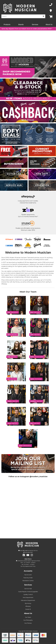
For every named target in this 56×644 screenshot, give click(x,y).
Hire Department (28, 597)
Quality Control (28, 594)
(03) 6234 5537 (29, 552)
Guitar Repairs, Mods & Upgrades (28, 592)
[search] (44, 16)
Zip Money (28, 603)
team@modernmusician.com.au (29, 550)
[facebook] (24, 555)
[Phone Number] (51, 5)
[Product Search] (22, 16)
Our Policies (28, 623)
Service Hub (28, 589)
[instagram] (32, 555)
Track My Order (28, 578)
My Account (28, 575)
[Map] (51, 11)
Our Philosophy (28, 620)
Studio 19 (28, 609)
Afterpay (28, 606)
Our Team (28, 617)
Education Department (28, 600)
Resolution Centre (28, 581)
